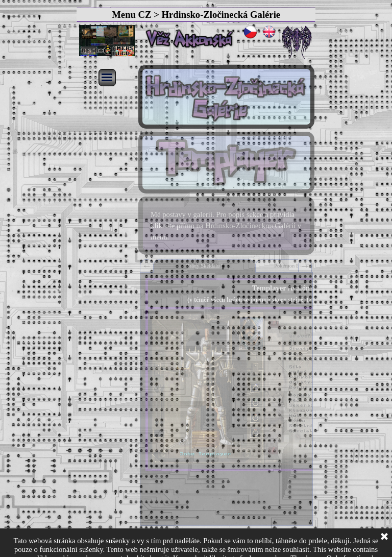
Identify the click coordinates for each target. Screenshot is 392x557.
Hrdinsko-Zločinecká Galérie (221, 15)
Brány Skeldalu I (204, 266)
